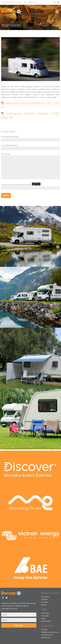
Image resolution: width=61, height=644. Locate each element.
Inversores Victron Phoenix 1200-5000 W (30, 115)
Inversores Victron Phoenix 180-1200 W (30, 105)
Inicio (46, 26)
